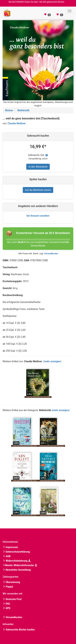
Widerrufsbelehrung (17, 561)
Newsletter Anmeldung (17, 570)
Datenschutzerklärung (16, 552)
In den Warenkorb (38, 167)
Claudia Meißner (17, 123)
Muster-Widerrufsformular (20, 565)
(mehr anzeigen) (52, 361)
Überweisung (11, 582)
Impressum (10, 547)
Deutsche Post (12, 599)
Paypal (8, 587)
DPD (7, 608)
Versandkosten (51, 254)
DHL (6, 604)
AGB (7, 556)
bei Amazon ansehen (38, 216)
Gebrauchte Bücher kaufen (19, 630)
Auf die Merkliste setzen (38, 190)
